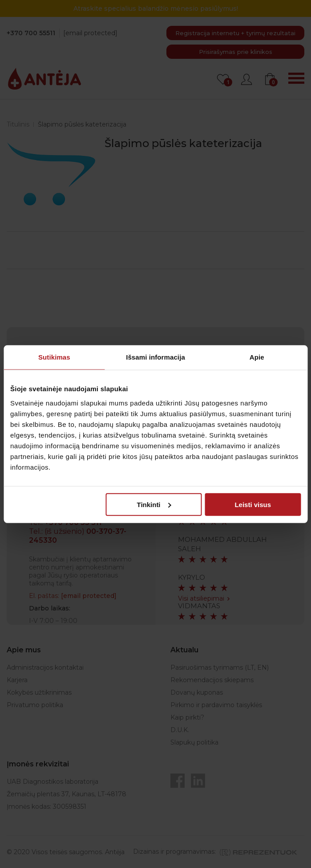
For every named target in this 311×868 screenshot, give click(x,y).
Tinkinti (154, 504)
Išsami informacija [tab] (155, 357)
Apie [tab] (257, 357)
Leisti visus (253, 504)
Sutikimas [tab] (54, 357)
